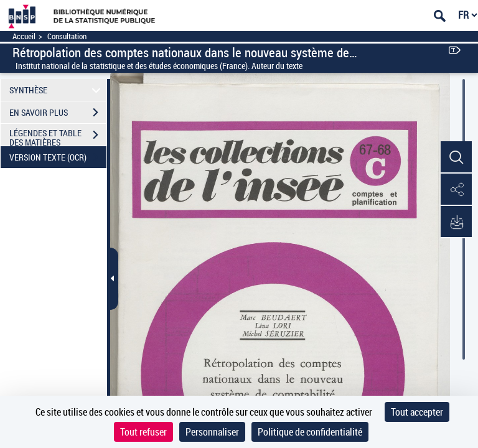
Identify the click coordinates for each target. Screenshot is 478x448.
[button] (456, 157)
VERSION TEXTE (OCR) (58, 157)
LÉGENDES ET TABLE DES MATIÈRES (58, 136)
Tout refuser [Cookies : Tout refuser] (143, 432)
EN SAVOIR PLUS (58, 113)
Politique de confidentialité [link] (310, 432)
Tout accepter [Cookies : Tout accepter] (417, 412)
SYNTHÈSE (57, 90)
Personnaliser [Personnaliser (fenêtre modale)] (212, 432)
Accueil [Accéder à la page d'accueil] (24, 36)
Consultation (67, 36)
